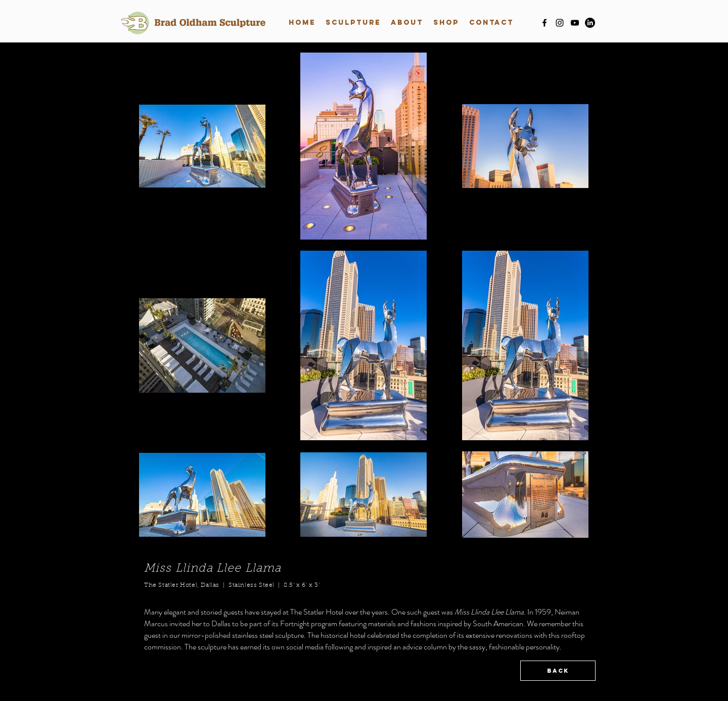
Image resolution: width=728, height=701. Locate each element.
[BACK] (558, 671)
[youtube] (575, 23)
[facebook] (544, 23)
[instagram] (560, 23)
